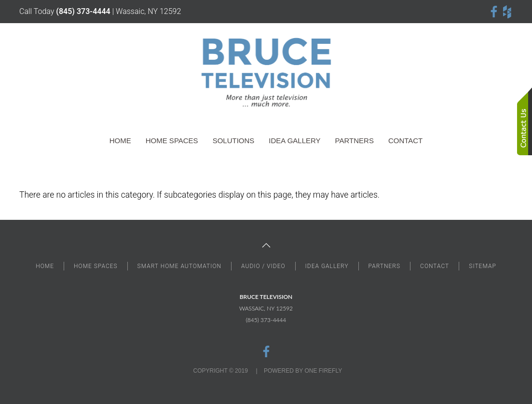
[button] (266, 245)
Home (120, 141)
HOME (45, 266)
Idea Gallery (294, 141)
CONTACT (435, 266)
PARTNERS (384, 266)
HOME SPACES (96, 266)
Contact (405, 141)
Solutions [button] (234, 141)
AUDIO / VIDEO (263, 266)
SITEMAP (483, 266)
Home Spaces (172, 141)
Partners (355, 141)
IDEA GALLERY (327, 266)
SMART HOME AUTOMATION (180, 266)
